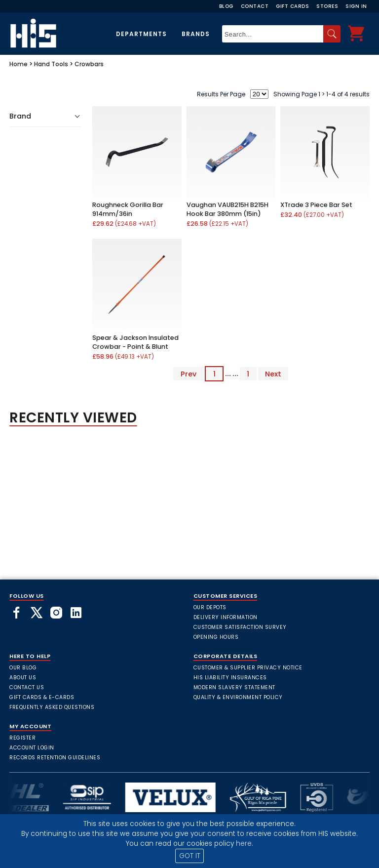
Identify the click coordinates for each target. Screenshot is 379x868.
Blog (226, 6)
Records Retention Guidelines (55, 758)
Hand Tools (51, 64)
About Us (23, 678)
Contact (255, 6)
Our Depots (210, 607)
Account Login (32, 748)
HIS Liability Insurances (230, 678)
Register (22, 738)
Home (19, 64)
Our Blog (23, 668)
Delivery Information (226, 617)
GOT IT (190, 856)
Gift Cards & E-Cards (42, 697)
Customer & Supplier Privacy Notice (248, 668)
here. (245, 844)
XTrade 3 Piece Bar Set (316, 205)
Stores (327, 6)
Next (273, 373)
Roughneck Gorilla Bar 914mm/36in (128, 209)
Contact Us (27, 687)
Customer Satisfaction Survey (240, 627)
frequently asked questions (52, 707)
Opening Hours (216, 637)
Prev (189, 373)
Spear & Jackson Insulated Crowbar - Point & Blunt (135, 342)
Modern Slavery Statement (234, 687)
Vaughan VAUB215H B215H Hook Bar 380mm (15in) (227, 209)
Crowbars (89, 64)
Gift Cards (292, 6)
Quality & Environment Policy (238, 697)
